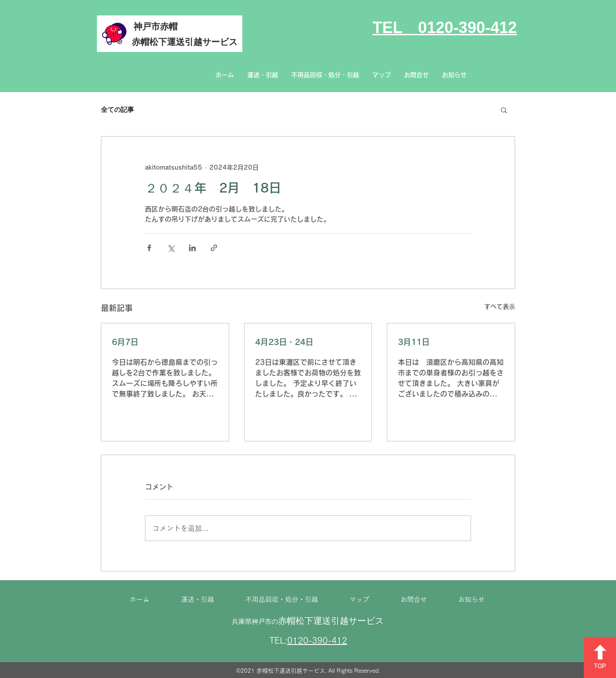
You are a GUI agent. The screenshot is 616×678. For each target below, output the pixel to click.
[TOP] (600, 658)
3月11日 (414, 342)
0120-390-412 (317, 640)
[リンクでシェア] (214, 248)
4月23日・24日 (284, 342)
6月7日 (125, 342)
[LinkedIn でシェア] (192, 248)
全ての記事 (117, 109)
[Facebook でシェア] (149, 248)
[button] (504, 110)
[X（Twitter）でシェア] (171, 248)
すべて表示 (500, 307)
